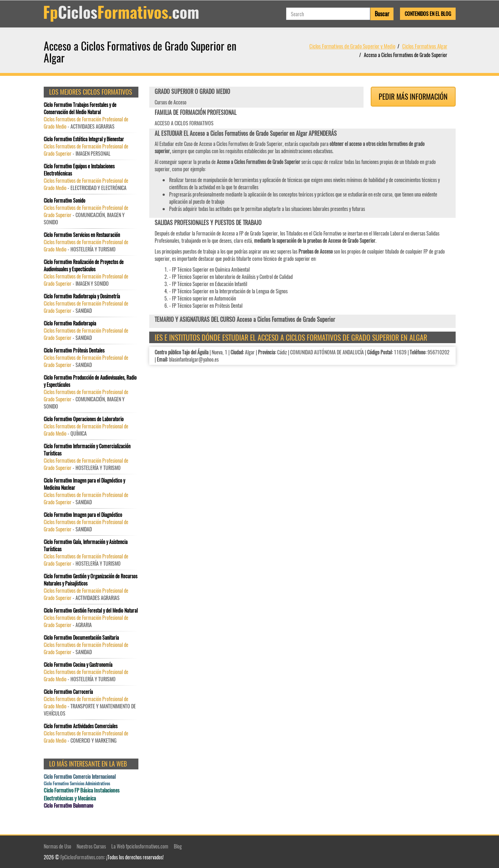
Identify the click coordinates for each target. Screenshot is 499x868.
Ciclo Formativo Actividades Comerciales (81, 726)
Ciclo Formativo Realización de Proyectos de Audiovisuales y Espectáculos (84, 265)
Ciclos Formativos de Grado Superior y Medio (352, 46)
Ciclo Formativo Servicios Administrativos (77, 783)
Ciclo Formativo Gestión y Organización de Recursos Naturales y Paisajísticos (91, 580)
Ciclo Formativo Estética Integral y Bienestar (84, 139)
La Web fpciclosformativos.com (140, 846)
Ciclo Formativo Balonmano (68, 806)
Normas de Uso (57, 846)
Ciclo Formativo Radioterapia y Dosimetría (82, 296)
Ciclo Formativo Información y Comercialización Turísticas (87, 450)
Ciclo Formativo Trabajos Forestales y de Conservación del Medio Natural (80, 108)
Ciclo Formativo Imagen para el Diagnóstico (83, 515)
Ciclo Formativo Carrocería (68, 692)
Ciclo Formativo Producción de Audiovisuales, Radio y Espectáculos (90, 381)
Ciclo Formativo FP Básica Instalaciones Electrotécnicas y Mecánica (82, 794)
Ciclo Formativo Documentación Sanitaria (81, 638)
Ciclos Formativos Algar (425, 46)
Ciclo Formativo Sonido (64, 200)
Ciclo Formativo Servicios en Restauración (82, 235)
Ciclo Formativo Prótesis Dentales (74, 350)
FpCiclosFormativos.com (82, 857)
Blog (178, 846)
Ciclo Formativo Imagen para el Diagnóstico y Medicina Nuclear (84, 484)
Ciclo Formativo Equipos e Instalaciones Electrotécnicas (79, 170)
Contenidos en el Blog (428, 14)
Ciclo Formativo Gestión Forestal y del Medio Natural (91, 610)
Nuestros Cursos (91, 846)
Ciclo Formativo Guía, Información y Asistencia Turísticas (86, 545)
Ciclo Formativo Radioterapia (70, 323)
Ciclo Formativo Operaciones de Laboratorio (84, 419)
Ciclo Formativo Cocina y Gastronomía (78, 665)
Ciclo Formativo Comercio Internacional (80, 777)
